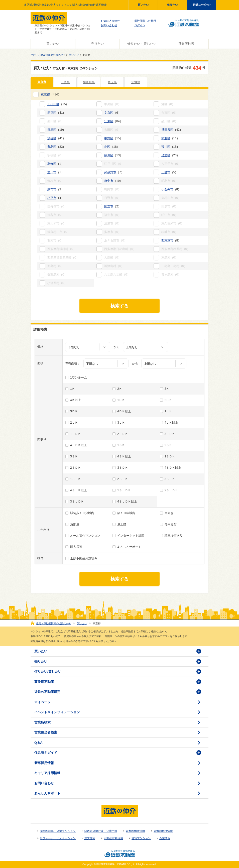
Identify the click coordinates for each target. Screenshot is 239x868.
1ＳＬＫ (76, 479)
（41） (56, 113)
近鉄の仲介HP (202, 5)
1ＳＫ (121, 445)
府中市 (109, 181)
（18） (112, 147)
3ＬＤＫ (170, 434)
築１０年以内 (126, 513)
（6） (113, 113)
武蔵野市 (110, 172)
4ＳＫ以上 (124, 456)
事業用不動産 (44, 682)
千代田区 (53, 104)
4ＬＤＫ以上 (79, 445)
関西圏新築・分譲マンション (58, 831)
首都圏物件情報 (135, 831)
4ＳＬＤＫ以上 (127, 502)
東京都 (42, 82)
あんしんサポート (129, 547)
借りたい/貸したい (48, 671)
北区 (107, 147)
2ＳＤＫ (76, 468)
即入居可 (76, 547)
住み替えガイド (46, 753)
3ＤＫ (74, 411)
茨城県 (136, 82)
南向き (169, 513)
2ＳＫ (168, 445)
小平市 (52, 198)
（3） (56, 189)
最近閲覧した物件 (145, 21)
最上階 (122, 524)
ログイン (140, 25)
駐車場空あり (174, 536)
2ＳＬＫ (123, 479)
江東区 (109, 121)
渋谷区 (52, 138)
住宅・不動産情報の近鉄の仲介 (48, 55)
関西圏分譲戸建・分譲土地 (101, 831)
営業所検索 (186, 44)
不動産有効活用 (113, 838)
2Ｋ (120, 389)
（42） (172, 130)
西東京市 (167, 240)
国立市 (109, 206)
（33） (56, 147)
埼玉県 (112, 82)
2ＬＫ (74, 423)
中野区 (109, 138)
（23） (170, 155)
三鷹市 (166, 172)
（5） (170, 172)
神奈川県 (89, 82)
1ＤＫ (121, 400)
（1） (56, 164)
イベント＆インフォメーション (57, 712)
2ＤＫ (168, 400)
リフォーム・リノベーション (58, 838)
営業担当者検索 (46, 732)
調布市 (52, 189)
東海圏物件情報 (163, 831)
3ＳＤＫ (123, 468)
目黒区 (52, 130)
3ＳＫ (74, 456)
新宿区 (52, 113)
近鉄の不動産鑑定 (47, 692)
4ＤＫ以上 (124, 411)
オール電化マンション (85, 536)
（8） (171, 189)
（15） (58, 104)
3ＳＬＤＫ (77, 502)
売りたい (172, 5)
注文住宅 (90, 838)
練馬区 (109, 155)
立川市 (52, 172)
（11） (170, 138)
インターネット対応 (131, 536)
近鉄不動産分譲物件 (84, 558)
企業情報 (165, 838)
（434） (51, 94)
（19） (56, 130)
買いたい (143, 5)
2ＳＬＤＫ (171, 490)
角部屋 (75, 524)
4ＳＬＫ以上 (79, 490)
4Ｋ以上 (76, 400)
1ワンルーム (79, 378)
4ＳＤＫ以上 (173, 468)
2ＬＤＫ (123, 434)
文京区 (109, 113)
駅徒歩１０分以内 (82, 513)
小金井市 (167, 189)
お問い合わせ (109, 25)
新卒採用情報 (44, 763)
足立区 (166, 155)
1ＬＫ (168, 411)
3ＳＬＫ (170, 479)
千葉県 (65, 82)
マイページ (42, 702)
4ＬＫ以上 (171, 423)
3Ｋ (167, 389)
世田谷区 (167, 130)
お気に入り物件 (110, 21)
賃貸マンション (141, 838)
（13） (113, 155)
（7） (114, 172)
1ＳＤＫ (170, 456)
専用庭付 (171, 524)
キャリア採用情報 (47, 773)
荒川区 (166, 147)
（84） (113, 121)
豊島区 (52, 147)
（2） (113, 206)
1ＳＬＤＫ (124, 490)
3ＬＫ (121, 423)
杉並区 (166, 138)
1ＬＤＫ (76, 434)
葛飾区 (52, 164)
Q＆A (38, 743)
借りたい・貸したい (142, 44)
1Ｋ (73, 389)
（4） (56, 198)
